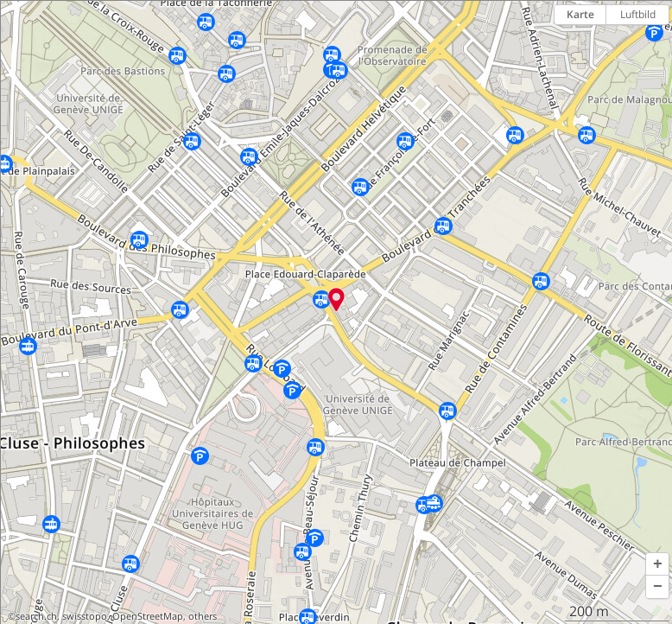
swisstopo (85, 616)
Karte (580, 14)
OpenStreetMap (148, 616)
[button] (657, 564)
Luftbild (638, 14)
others (203, 616)
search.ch (36, 616)
